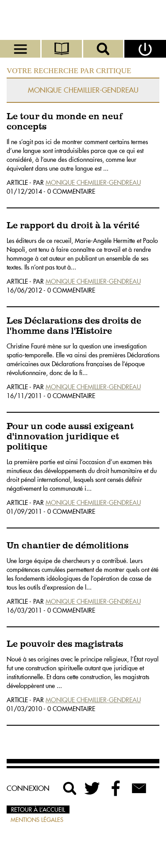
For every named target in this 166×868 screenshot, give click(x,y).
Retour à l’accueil (38, 809)
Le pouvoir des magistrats (65, 644)
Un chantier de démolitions (68, 546)
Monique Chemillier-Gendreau (93, 183)
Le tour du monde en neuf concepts (65, 122)
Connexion (28, 788)
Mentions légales (37, 820)
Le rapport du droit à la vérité (73, 226)
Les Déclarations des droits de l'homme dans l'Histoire (74, 326)
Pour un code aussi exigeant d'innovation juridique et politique (70, 437)
